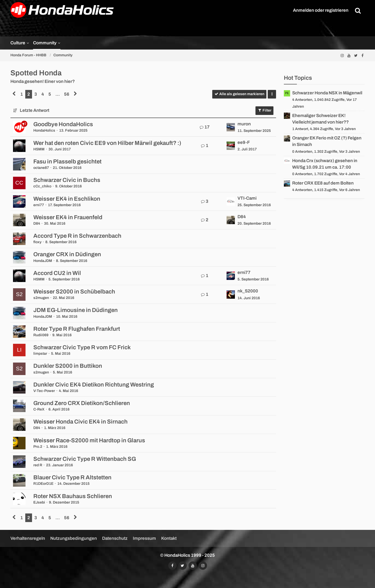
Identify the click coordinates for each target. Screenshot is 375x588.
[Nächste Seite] (75, 94)
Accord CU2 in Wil (57, 273)
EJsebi (39, 502)
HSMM (39, 149)
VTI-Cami (247, 198)
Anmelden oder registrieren (321, 10)
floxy (37, 242)
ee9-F (244, 142)
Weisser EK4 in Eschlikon (67, 199)
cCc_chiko (42, 186)
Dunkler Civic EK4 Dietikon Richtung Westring (94, 385)
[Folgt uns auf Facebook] (362, 55)
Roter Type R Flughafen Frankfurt (77, 329)
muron (244, 124)
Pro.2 (38, 447)
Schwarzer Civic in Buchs (67, 180)
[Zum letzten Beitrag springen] (231, 127)
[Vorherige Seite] (14, 94)
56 (67, 94)
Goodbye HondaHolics (63, 124)
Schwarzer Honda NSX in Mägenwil (327, 93)
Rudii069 (41, 335)
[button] (272, 94)
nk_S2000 (248, 291)
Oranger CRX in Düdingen (67, 254)
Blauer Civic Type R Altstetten (72, 477)
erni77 (39, 205)
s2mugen (41, 298)
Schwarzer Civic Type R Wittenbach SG (85, 459)
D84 (37, 223)
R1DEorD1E (43, 484)
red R (38, 465)
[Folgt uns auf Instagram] (342, 55)
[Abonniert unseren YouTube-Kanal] (349, 55)
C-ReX (39, 409)
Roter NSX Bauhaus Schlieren (73, 496)
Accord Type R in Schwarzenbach (77, 236)
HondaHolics (44, 130)
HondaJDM (43, 261)
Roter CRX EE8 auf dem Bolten (323, 183)
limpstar (40, 354)
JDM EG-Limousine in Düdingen (76, 310)
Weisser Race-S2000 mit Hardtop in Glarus (89, 440)
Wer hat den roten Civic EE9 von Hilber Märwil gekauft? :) (107, 143)
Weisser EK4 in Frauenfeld (68, 217)
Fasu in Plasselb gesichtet (67, 162)
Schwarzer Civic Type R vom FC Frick (82, 347)
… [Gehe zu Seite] (58, 94)
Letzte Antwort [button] (35, 110)
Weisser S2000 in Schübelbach (74, 292)
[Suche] (358, 10)
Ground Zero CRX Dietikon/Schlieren (82, 403)
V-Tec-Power (44, 391)
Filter (264, 110)
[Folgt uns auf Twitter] (356, 55)
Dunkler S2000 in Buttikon (68, 366)
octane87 (41, 168)
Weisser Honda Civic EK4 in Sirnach (80, 422)
